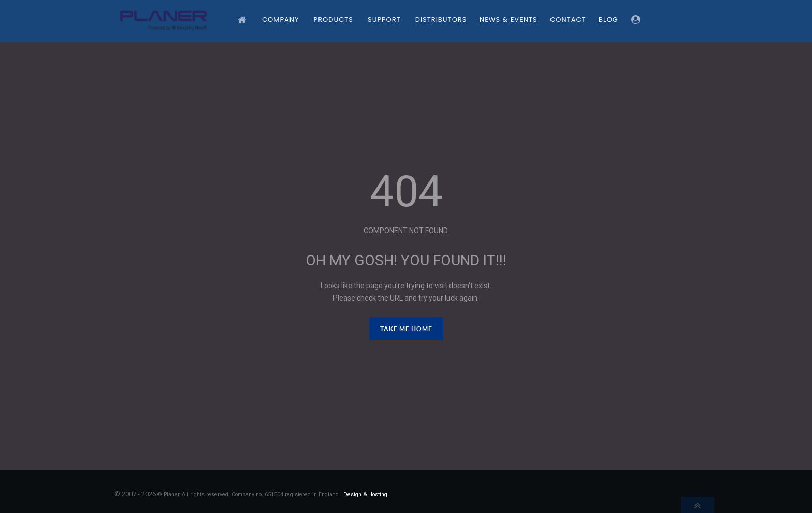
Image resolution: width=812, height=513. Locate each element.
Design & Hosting (365, 495)
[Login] (637, 19)
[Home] (244, 19)
